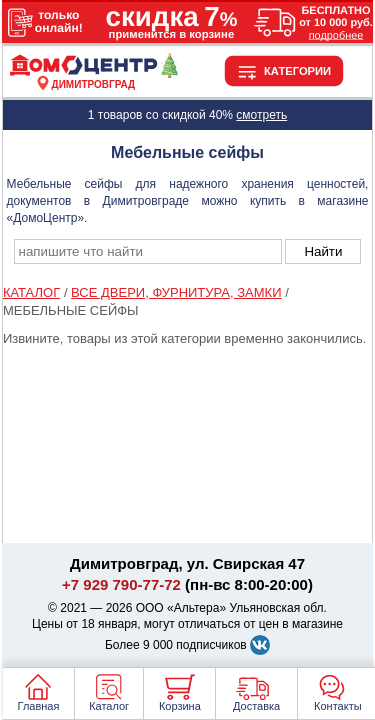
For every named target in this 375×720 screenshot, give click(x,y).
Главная (39, 706)
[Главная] (93, 73)
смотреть (261, 115)
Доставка (256, 706)
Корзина (180, 706)
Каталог (109, 706)
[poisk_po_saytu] (148, 251)
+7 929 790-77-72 (121, 584)
